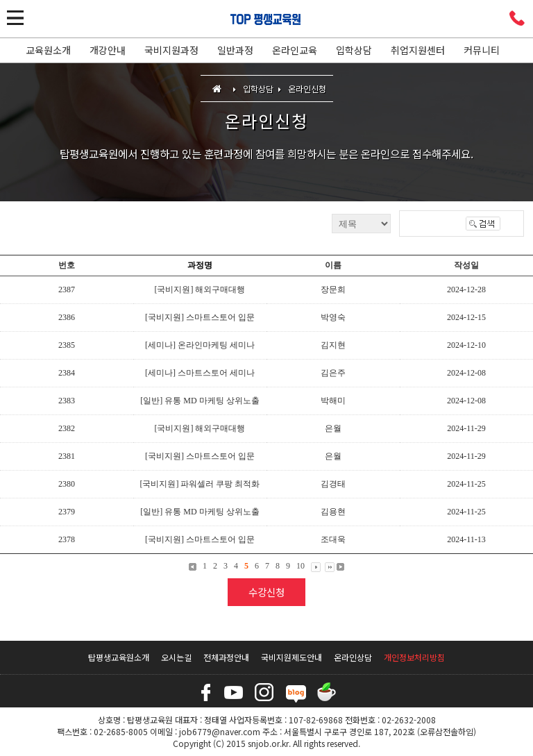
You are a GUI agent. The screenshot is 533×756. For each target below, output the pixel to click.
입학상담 (354, 50)
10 (301, 566)
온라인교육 (295, 50)
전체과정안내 (226, 657)
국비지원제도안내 (291, 657)
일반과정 (235, 50)
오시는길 (176, 657)
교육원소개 (48, 50)
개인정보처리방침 (414, 657)
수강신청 (266, 592)
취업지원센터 (418, 50)
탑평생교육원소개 (119, 657)
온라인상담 (353, 657)
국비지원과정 (171, 50)
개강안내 (108, 50)
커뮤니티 (482, 50)
